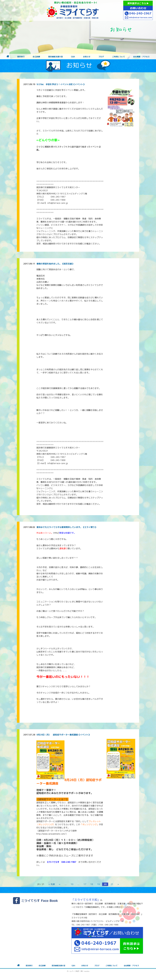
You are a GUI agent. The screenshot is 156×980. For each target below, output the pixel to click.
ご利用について (119, 57)
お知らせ (87, 57)
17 (85, 884)
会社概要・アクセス (141, 57)
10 (72, 884)
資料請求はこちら (138, 3)
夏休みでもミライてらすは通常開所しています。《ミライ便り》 (67, 527)
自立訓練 (36, 57)
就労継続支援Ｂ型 (56, 57)
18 (92, 884)
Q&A (73, 57)
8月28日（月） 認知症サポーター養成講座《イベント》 (63, 735)
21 (112, 884)
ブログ (101, 57)
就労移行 (21, 57)
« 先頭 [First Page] (52, 884)
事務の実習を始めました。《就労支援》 (55, 264)
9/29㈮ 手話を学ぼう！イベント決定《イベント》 (61, 84)
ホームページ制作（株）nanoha (78, 971)
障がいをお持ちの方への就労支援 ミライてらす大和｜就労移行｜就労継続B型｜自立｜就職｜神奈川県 (73, 10)
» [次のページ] (118, 884)
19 (98, 884)
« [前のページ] (60, 884)
